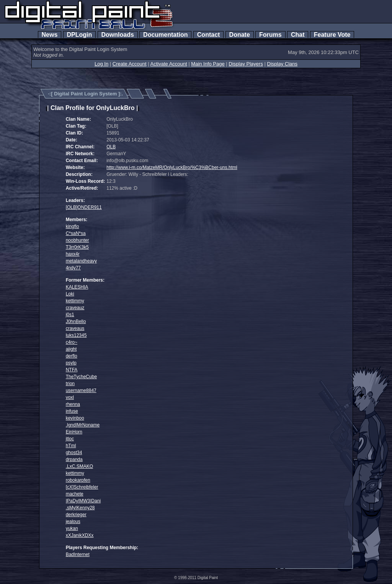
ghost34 (74, 453)
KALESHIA (77, 287)
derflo (72, 356)
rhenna (73, 404)
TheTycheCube (81, 377)
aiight (71, 349)
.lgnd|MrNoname (83, 425)
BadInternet (78, 554)
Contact (208, 35)
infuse (72, 411)
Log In (101, 64)
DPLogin (80, 35)
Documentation (165, 35)
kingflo (73, 226)
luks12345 (76, 335)
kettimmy (75, 301)
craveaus (75, 328)
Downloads (118, 35)
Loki (70, 294)
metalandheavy (81, 261)
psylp (71, 363)
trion (70, 384)
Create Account (130, 64)
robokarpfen (78, 480)
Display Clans (282, 64)
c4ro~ (72, 342)
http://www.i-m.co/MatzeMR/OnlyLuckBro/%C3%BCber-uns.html (172, 167)
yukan (72, 528)
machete (75, 494)
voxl (70, 397)
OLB (111, 147)
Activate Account (169, 64)
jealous (73, 522)
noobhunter (78, 240)
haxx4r (73, 254)
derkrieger (76, 515)
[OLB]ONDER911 (84, 207)
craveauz (75, 308)
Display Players (246, 64)
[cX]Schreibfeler (82, 487)
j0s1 (70, 315)
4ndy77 (73, 268)
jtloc (70, 439)
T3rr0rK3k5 (77, 247)
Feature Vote (332, 35)
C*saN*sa (76, 233)
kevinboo (75, 418)
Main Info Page (208, 64)
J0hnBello (76, 322)
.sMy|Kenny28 (80, 508)
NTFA (72, 370)
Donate (240, 35)
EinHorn (74, 432)
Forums (270, 35)
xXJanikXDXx (80, 535)
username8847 (81, 390)
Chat (298, 35)
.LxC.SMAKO (79, 466)
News (50, 35)
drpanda (74, 459)
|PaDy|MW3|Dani (83, 501)
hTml (71, 446)
